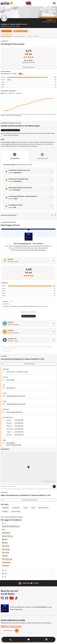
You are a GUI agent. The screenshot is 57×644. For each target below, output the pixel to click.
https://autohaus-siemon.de (14, 412)
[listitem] (11, 526)
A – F (29, 524)
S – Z (29, 577)
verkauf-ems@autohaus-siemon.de (16, 404)
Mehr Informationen (40, 250)
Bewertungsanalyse (6, 36)
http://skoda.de (11, 443)
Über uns (36, 36)
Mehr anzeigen (6, 351)
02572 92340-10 (11, 388)
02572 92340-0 (10, 380)
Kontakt (30, 36)
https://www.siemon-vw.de (14, 445)
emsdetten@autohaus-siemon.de (16, 396)
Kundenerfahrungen (20, 36)
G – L (29, 570)
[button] (6, 31)
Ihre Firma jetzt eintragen (11, 626)
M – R (29, 574)
